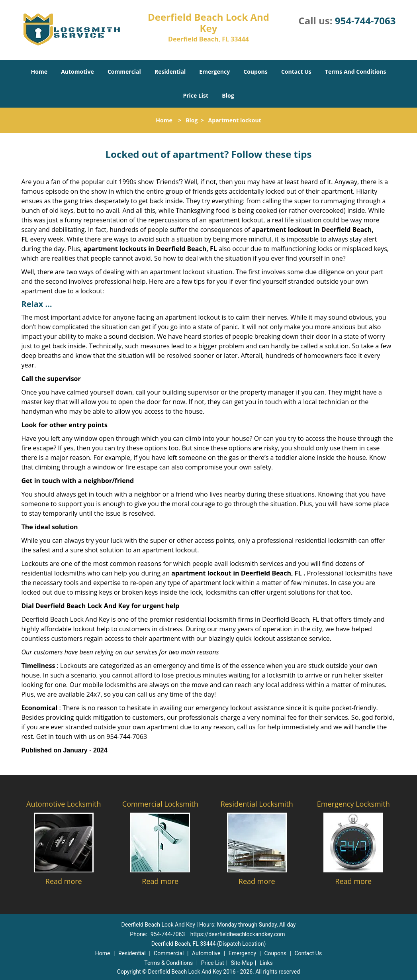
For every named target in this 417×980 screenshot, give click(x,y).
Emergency (214, 72)
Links (266, 963)
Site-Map (242, 963)
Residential (170, 72)
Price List (196, 95)
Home (39, 72)
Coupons (255, 72)
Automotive (77, 72)
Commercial (124, 72)
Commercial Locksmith (160, 804)
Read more (64, 881)
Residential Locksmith (257, 804)
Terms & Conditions (168, 963)
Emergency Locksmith (353, 804)
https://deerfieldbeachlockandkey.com (238, 934)
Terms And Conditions (356, 72)
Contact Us (296, 72)
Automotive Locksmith (64, 804)
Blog (228, 95)
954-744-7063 (365, 21)
